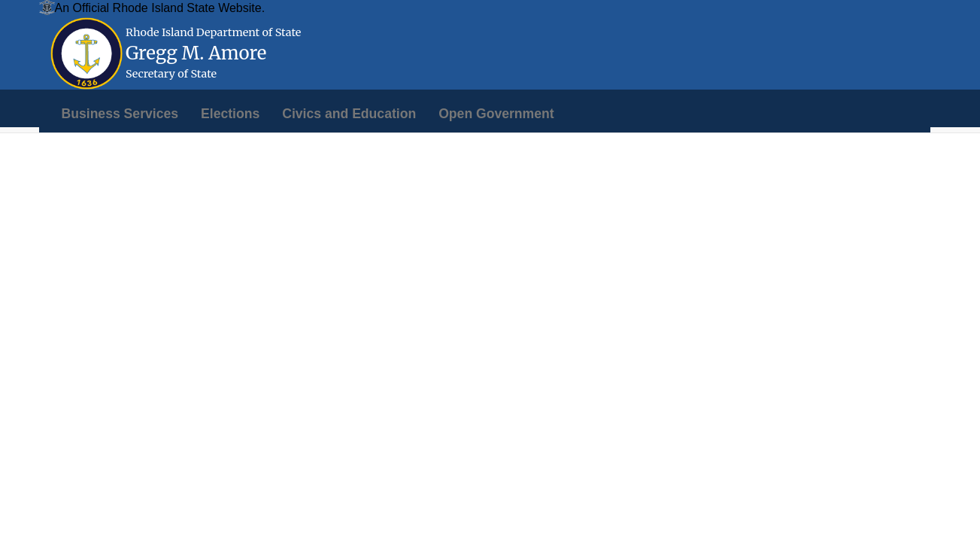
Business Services (120, 114)
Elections (230, 114)
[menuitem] (120, 114)
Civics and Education (349, 114)
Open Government (496, 114)
